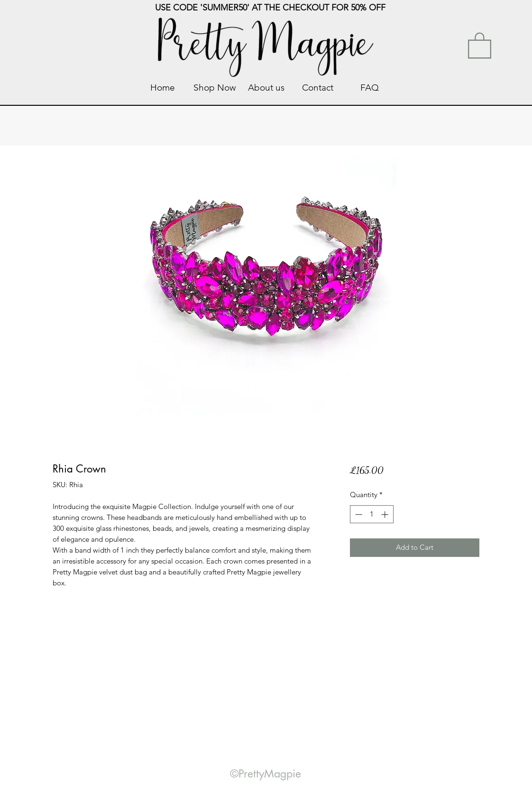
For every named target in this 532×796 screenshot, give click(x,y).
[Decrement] (358, 514)
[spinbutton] (371, 514)
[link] (480, 45)
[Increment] (386, 514)
